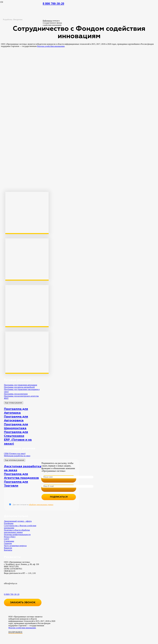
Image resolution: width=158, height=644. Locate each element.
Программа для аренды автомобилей (19, 387)
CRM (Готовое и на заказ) (15, 453)
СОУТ (7, 539)
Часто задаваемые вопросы (15, 546)
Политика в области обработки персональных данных (17, 531)
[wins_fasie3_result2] (20, 325)
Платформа (9, 523)
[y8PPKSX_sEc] (20, 372)
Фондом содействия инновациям (22, 628)
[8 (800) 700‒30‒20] (23, 589)
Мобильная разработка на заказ (17, 456)
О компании (9, 541)
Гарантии (8, 543)
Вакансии (8, 548)
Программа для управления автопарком (20, 385)
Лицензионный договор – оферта (18, 521)
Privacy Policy (10, 537)
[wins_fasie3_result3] (20, 232)
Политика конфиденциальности (17, 535)
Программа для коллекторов (16, 394)
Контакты (8, 550)
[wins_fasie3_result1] (20, 278)
